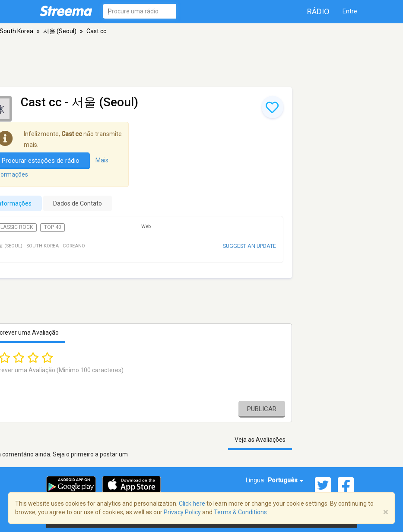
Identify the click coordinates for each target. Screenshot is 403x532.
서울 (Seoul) (60, 31)
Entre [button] (350, 11)
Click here (192, 503)
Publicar (262, 409)
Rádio (318, 11)
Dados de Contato (78, 203)
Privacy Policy (182, 512)
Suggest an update (249, 246)
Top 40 (53, 227)
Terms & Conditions (240, 512)
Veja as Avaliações (260, 440)
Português (286, 480)
